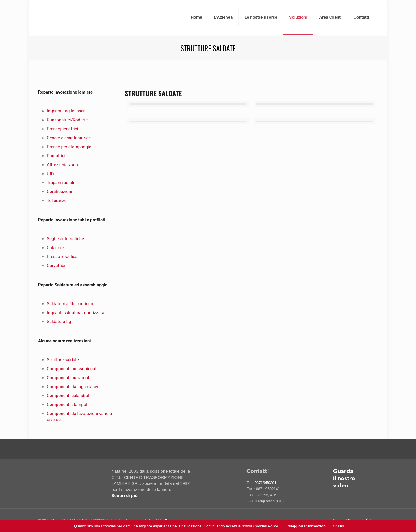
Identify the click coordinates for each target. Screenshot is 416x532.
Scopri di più (124, 495)
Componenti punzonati (69, 378)
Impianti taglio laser (66, 111)
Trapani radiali (60, 183)
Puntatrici (56, 156)
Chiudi (339, 526)
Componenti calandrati (69, 396)
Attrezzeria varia (62, 165)
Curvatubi (56, 266)
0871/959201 (265, 483)
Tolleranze (57, 201)
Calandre (55, 248)
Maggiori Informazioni (307, 526)
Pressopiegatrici (62, 129)
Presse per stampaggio (69, 147)
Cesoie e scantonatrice (69, 138)
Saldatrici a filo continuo (70, 304)
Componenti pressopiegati (72, 369)
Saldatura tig (59, 322)
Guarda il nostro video (344, 479)
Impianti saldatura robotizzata (76, 313)
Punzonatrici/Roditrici (68, 120)
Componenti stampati (68, 405)
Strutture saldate (63, 360)
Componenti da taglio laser (73, 387)
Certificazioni (60, 192)
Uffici (52, 174)
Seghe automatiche (65, 239)
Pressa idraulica (62, 257)
